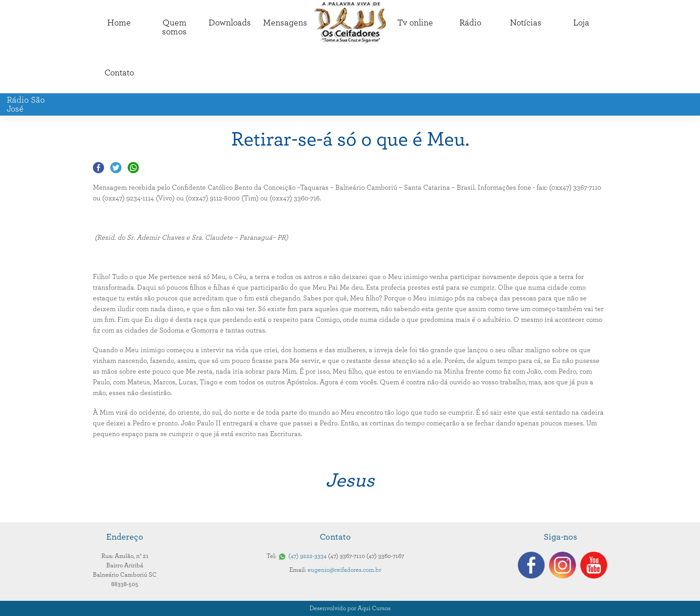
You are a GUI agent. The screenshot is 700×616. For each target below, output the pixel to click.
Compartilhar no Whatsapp (133, 168)
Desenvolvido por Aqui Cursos (350, 608)
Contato (119, 73)
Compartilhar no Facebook (98, 168)
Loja (581, 23)
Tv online (415, 23)
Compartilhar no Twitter (116, 168)
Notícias (526, 23)
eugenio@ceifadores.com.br (344, 570)
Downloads (230, 23)
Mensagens (285, 23)
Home (119, 23)
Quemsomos (174, 27)
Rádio (470, 23)
